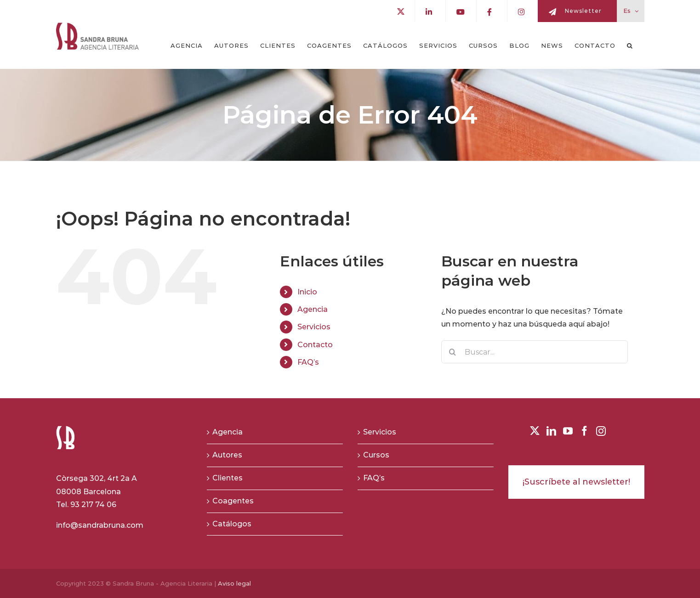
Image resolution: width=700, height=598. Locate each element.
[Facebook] (584, 431)
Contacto (315, 345)
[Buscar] (453, 352)
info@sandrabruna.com (100, 525)
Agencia (313, 309)
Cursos (376, 455)
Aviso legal (234, 583)
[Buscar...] (535, 352)
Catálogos (232, 524)
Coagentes (233, 501)
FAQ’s (308, 362)
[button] (630, 45)
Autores (227, 455)
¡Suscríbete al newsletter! (576, 482)
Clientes (228, 478)
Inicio (307, 292)
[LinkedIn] (551, 431)
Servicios (314, 327)
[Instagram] (601, 431)
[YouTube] (568, 431)
